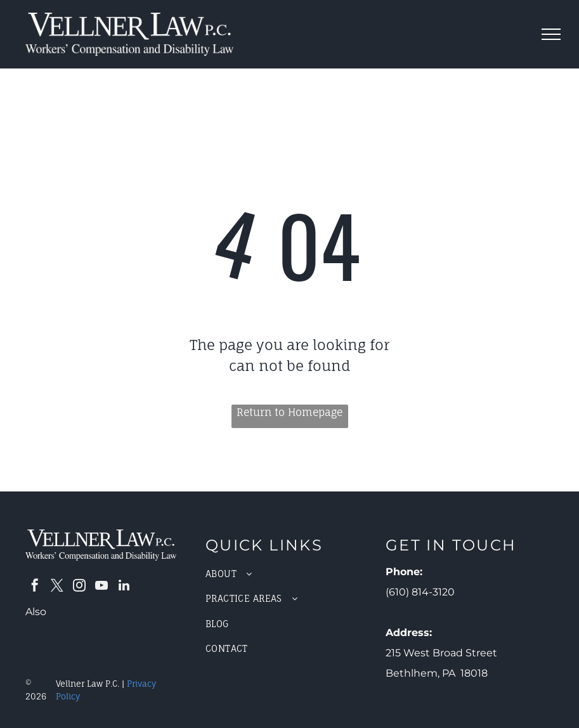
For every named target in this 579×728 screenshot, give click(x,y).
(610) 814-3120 (420, 592)
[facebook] (35, 587)
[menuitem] (289, 573)
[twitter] (57, 587)
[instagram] (79, 587)
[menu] (551, 34)
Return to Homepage (289, 412)
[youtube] (101, 587)
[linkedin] (124, 587)
